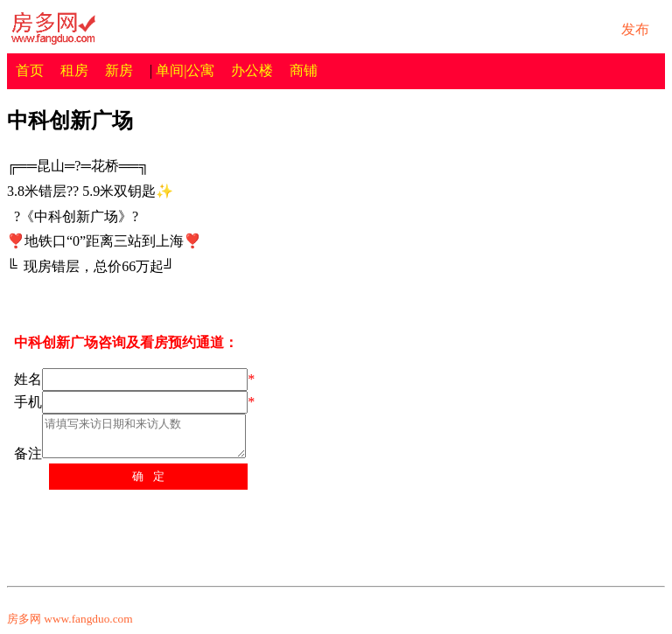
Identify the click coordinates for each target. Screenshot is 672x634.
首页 (30, 70)
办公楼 (252, 70)
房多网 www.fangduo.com (70, 619)
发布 (635, 29)
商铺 (304, 70)
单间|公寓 (185, 70)
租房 (74, 70)
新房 (119, 70)
